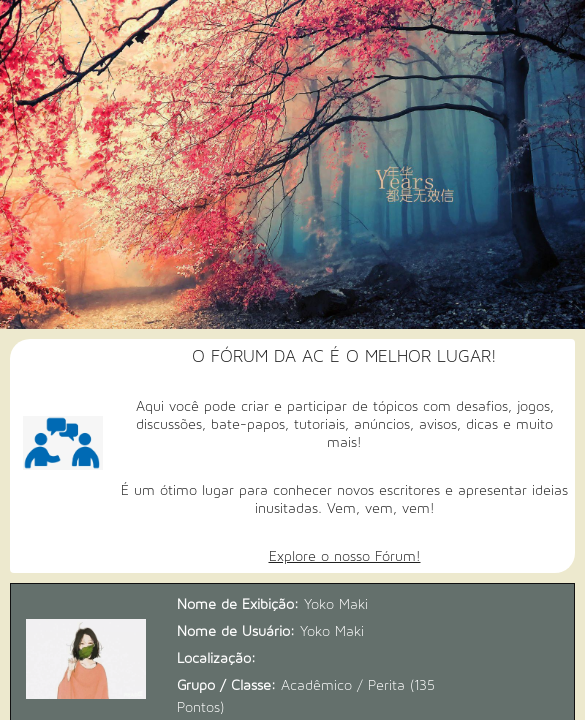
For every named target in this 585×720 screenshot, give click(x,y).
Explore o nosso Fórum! (345, 556)
